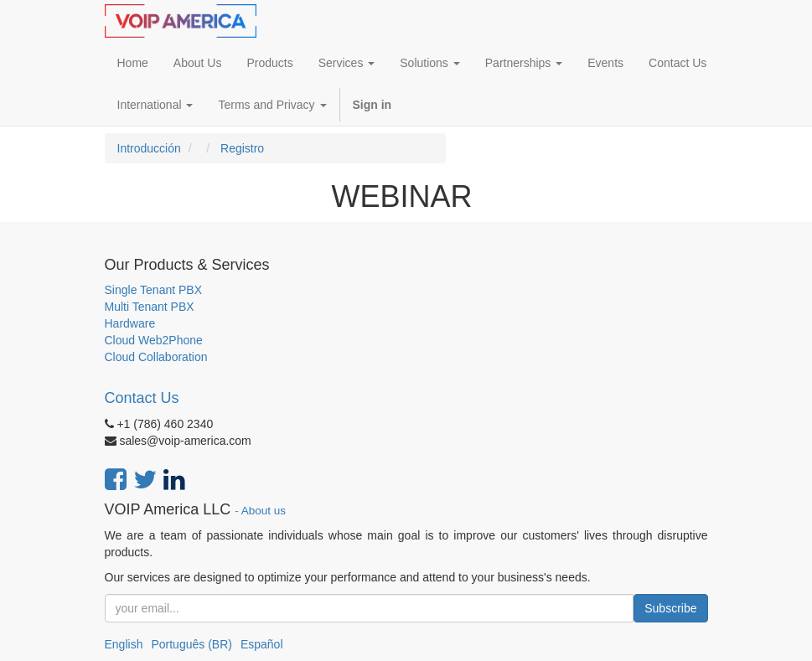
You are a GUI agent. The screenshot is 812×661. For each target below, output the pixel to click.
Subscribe (670, 608)
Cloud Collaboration (156, 357)
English (124, 644)
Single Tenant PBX (154, 290)
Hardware (130, 323)
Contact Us (142, 398)
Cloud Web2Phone (154, 340)
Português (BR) (191, 644)
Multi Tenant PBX (150, 307)
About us (264, 511)
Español (262, 644)
